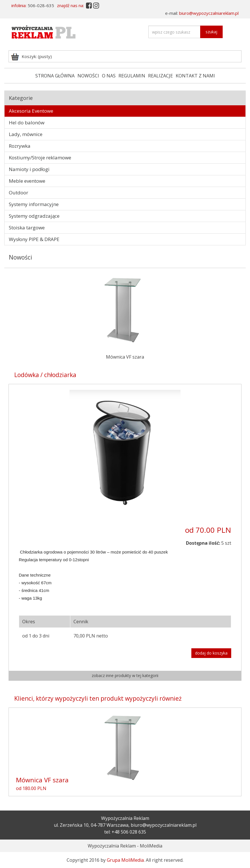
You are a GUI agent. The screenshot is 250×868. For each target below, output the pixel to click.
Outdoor (19, 193)
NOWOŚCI (88, 76)
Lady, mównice (26, 134)
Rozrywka (20, 146)
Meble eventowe (27, 181)
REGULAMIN (132, 76)
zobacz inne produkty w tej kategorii (125, 675)
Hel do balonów (27, 123)
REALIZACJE (160, 76)
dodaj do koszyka (211, 653)
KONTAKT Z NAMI (195, 76)
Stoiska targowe (27, 228)
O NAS (109, 76)
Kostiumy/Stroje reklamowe (40, 158)
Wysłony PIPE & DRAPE (34, 239)
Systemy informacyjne (34, 204)
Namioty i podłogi (29, 169)
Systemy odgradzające (34, 216)
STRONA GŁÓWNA (55, 76)
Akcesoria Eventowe (31, 111)
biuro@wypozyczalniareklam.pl (209, 13)
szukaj (211, 32)
